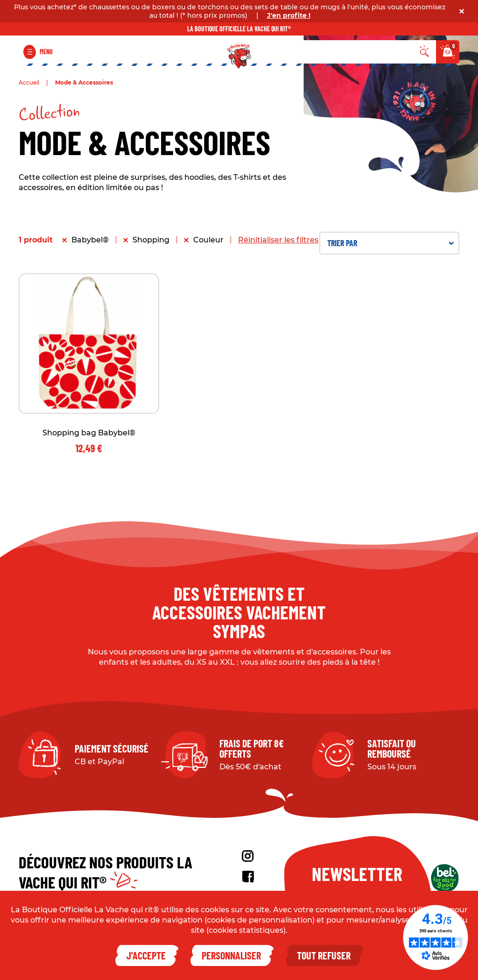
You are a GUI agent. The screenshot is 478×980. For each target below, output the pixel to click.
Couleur (208, 240)
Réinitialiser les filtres (278, 240)
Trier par (390, 243)
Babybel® (90, 240)
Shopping (151, 240)
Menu (46, 52)
